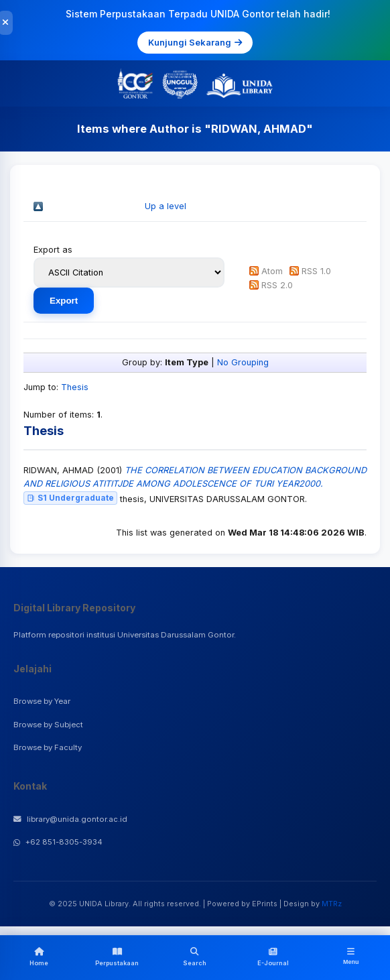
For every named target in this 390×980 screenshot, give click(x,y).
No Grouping (243, 362)
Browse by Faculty (48, 747)
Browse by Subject (48, 725)
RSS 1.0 (316, 271)
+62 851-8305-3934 (58, 842)
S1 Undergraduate (70, 498)
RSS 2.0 (277, 285)
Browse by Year (42, 701)
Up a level (166, 206)
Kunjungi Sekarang (195, 42)
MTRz (332, 904)
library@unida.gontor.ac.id (70, 819)
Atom (272, 271)
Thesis (75, 387)
